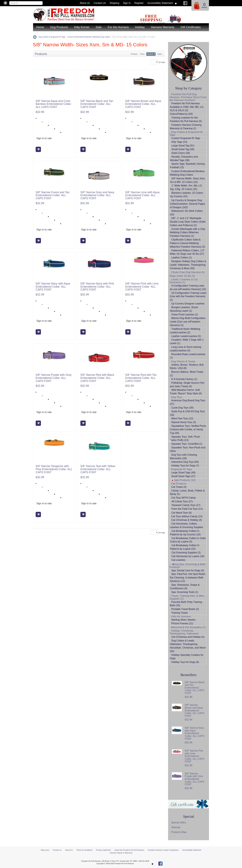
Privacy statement (103, 850)
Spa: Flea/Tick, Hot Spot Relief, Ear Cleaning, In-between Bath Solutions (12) (188, 578)
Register (139, 3)
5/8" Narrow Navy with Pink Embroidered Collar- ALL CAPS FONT (97, 287)
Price (142, 54)
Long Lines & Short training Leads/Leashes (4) (185, 349)
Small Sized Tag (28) (183, 149)
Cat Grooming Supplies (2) (186, 553)
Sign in (127, 3)
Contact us (100, 3)
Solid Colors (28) (181, 153)
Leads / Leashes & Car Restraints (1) (184, 281)
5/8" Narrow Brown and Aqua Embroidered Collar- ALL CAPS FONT (143, 104)
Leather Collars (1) (182, 258)
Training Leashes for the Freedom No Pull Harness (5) (186, 119)
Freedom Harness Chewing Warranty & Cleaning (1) (186, 127)
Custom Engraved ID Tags (186, 138)
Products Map (179, 832)
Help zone (45, 850)
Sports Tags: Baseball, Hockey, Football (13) (188, 166)
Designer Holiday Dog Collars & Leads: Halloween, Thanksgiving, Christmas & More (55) (188, 265)
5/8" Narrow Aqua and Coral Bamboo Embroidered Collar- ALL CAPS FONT (54, 104)
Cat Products (179, 484)
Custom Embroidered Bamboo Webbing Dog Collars (187, 173)
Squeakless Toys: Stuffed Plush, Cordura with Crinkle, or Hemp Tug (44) (188, 429)
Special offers (179, 823)
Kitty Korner (82, 27)
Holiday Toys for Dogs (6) (185, 662)
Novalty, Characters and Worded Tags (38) (184, 158)
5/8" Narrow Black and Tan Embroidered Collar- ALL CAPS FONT (97, 104)
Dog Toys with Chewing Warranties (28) (183, 457)
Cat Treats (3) (179, 487)
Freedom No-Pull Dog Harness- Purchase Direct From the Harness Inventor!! (188, 97)
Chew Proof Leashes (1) (185, 315)
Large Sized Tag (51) (183, 146)
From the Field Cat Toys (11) (187, 509)
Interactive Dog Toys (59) (185, 462)
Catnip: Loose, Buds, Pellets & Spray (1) (187, 492)
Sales (160, 54)
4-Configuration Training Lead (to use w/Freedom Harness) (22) (188, 287)
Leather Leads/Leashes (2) (186, 336)
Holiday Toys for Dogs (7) (185, 466)
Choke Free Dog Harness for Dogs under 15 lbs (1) (187, 274)
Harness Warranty (163, 27)
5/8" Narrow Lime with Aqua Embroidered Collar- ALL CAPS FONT (142, 195)
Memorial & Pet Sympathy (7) (188, 627)
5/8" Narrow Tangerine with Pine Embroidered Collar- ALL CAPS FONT (54, 469)
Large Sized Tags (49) (183, 473)
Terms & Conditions (84, 850)
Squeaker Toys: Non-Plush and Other (188, 449)
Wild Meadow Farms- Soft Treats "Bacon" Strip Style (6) (186, 392)
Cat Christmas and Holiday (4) (188, 637)
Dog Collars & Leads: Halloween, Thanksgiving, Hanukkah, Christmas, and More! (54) (188, 646)
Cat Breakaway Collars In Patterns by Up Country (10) (185, 533)
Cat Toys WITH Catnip (184, 498)
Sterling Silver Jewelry (183, 620)
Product (134, 54)
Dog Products (59, 27)
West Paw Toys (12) (182, 418)
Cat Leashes (178, 560)
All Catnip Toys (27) (182, 501)
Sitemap (176, 827)
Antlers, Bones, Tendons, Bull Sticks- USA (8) (187, 367)
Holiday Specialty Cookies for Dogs (187, 657)
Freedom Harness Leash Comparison (163, 850)
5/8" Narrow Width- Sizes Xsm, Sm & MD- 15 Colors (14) (188, 180)
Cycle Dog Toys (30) (182, 408)
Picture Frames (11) (182, 623)
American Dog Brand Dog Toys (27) (187, 402)
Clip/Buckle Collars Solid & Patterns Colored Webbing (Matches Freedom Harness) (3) (187, 243)
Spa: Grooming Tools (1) (185, 592)
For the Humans (118, 27)
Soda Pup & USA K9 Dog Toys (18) (187, 413)
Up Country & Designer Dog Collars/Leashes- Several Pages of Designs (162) (187, 204)
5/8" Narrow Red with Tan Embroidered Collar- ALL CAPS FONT (141, 378)
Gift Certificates (191, 27)
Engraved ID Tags (182, 469)
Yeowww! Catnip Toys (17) (186, 505)
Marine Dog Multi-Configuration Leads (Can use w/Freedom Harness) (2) (188, 322)
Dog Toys (177, 397)
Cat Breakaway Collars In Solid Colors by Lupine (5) (188, 540)
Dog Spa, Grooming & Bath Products (188, 566)
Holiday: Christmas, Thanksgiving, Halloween (184, 632)
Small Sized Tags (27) (183, 476)
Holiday (140, 27)
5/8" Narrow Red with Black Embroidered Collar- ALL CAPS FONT (97, 378)
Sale (99, 27)
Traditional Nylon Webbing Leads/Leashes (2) (185, 331)
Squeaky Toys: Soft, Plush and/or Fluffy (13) (185, 438)
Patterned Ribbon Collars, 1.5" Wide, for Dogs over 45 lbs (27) (187, 252)
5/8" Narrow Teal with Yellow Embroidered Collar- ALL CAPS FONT (98, 469)
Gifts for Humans (181, 616)
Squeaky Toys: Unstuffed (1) (187, 444)
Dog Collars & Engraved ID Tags (186, 133)
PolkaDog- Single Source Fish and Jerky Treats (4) (187, 385)
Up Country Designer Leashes (188, 304)
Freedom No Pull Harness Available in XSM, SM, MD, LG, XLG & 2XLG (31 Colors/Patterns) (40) (187, 109)
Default (150, 54)
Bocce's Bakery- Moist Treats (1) (187, 374)
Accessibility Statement (160, 3)
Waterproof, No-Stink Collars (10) (186, 213)
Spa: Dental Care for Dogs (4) (188, 570)
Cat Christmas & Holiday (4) (187, 520)
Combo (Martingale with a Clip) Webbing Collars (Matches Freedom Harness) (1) (188, 233)
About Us (85, 3)
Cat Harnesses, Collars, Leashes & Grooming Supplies (186, 525)
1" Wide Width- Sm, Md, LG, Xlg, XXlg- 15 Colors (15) (186, 187)
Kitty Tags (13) (179, 142)
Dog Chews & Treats (183, 361)
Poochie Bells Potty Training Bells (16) (186, 604)
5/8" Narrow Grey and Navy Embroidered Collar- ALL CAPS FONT (97, 195)
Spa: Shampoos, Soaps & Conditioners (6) (185, 587)
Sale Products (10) (183, 480)
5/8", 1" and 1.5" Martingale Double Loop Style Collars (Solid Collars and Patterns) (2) (188, 222)
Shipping (114, 3)
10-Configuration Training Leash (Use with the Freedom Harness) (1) (188, 296)
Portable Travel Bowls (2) (185, 609)
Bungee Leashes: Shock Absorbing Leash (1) (184, 309)
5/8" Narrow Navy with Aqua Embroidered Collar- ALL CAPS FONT (53, 287)
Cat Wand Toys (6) (181, 513)
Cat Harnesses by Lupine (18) (188, 556)
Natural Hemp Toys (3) (184, 422)
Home (40, 27)
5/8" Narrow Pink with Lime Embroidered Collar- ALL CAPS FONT (142, 287)
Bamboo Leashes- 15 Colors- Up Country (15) (187, 195)
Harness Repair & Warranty (121, 853)
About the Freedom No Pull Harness (129, 850)
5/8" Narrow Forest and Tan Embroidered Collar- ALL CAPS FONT (53, 195)
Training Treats (179, 613)
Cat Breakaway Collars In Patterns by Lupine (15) (185, 547)
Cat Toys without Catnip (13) (187, 516)
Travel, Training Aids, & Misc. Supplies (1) (187, 597)
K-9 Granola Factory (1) (184, 379)
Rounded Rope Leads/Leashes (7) (188, 356)
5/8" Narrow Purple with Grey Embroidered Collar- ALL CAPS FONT (54, 378)
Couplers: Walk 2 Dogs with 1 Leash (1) (187, 341)
